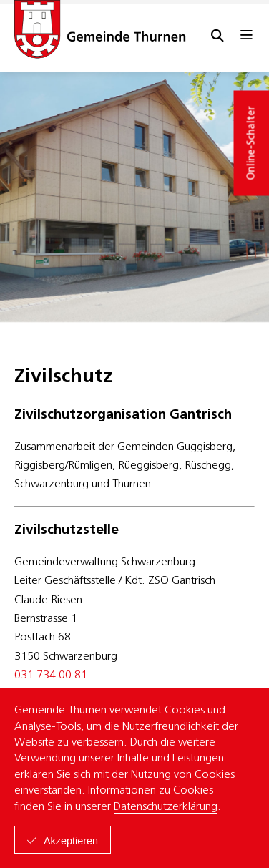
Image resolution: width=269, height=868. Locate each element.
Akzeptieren (71, 841)
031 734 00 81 (51, 676)
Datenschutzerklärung (166, 807)
